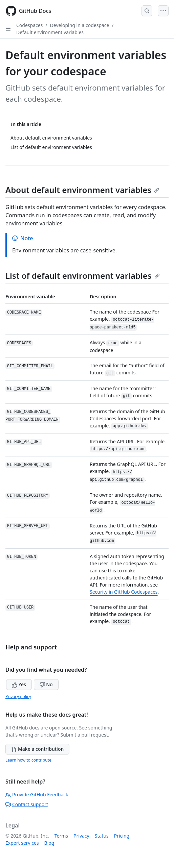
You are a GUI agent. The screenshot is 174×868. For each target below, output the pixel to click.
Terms (61, 836)
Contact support (27, 804)
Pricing (122, 836)
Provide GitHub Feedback (37, 795)
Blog (49, 843)
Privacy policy (18, 697)
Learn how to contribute (28, 760)
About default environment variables (82, 190)
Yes (19, 684)
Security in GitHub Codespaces (124, 592)
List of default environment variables (83, 276)
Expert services (22, 843)
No (46, 684)
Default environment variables (50, 32)
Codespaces (29, 25)
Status (102, 836)
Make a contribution (37, 749)
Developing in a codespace (80, 25)
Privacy (81, 836)
